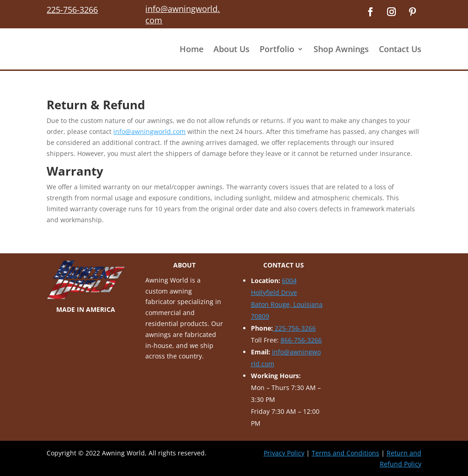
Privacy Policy (284, 453)
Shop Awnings (341, 49)
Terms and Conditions (346, 453)
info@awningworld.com (149, 131)
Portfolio (277, 49)
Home (191, 49)
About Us (231, 49)
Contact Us (400, 49)
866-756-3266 (301, 340)
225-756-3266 (294, 328)
